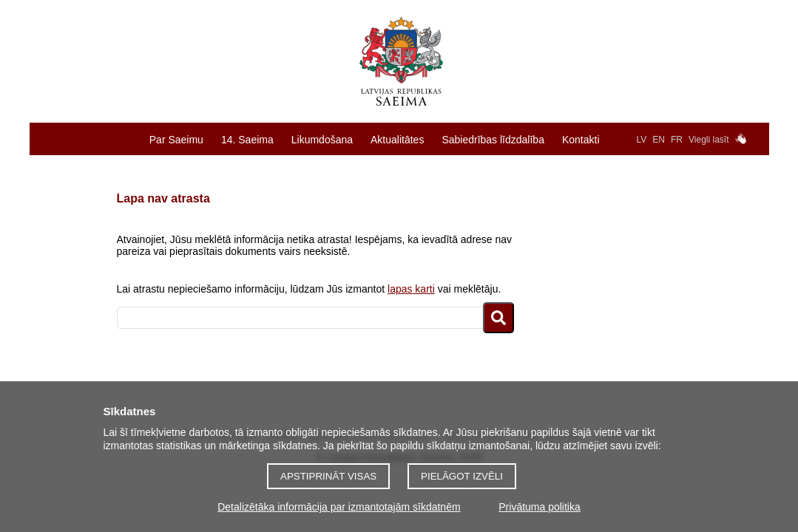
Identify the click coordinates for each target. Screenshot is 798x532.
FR (677, 140)
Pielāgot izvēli (462, 476)
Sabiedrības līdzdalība (493, 140)
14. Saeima (247, 140)
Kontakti (581, 140)
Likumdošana (322, 140)
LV (642, 140)
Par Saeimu (176, 140)
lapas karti (411, 289)
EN (659, 140)
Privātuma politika (540, 507)
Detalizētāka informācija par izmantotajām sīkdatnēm (339, 507)
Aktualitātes (397, 140)
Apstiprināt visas (328, 476)
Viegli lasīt (709, 140)
